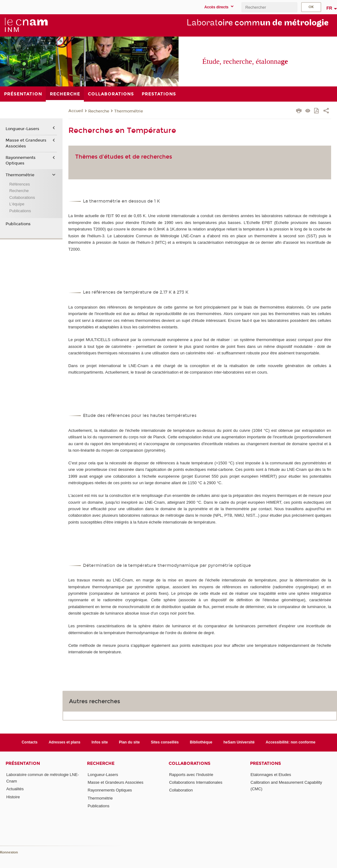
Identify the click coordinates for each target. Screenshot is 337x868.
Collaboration (181, 790)
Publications (20, 211)
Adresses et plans (65, 742)
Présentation (23, 763)
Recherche (99, 111)
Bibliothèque (201, 742)
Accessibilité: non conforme (291, 742)
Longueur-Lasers (22, 129)
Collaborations (22, 197)
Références (19, 184)
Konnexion (9, 852)
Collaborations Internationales (196, 782)
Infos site (100, 742)
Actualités (15, 789)
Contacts (30, 742)
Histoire (13, 797)
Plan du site (129, 742)
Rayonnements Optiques (21, 160)
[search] (269, 7)
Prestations (266, 763)
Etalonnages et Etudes (271, 775)
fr (329, 8)
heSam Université (239, 742)
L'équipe (17, 204)
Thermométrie (129, 111)
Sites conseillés (165, 742)
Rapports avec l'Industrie (191, 775)
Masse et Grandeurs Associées (26, 143)
